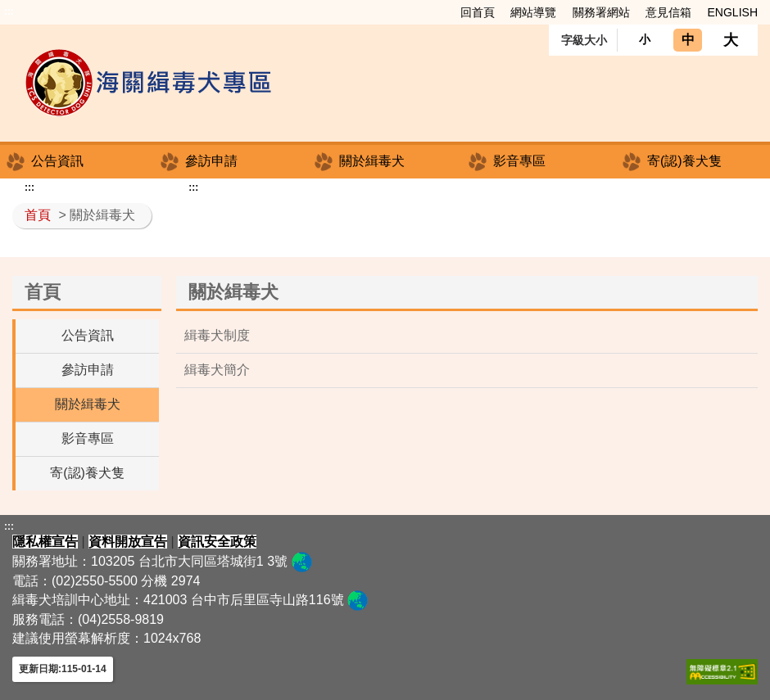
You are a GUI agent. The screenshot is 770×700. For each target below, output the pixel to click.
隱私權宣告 (45, 542)
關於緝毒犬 (372, 161)
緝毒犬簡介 (217, 370)
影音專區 (519, 161)
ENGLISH (733, 12)
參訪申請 (211, 161)
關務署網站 (601, 12)
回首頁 (478, 12)
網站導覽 (533, 12)
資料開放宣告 (128, 542)
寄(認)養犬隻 (684, 161)
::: (9, 11)
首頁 (38, 215)
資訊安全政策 (217, 542)
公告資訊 (57, 161)
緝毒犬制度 (217, 335)
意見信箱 (668, 12)
